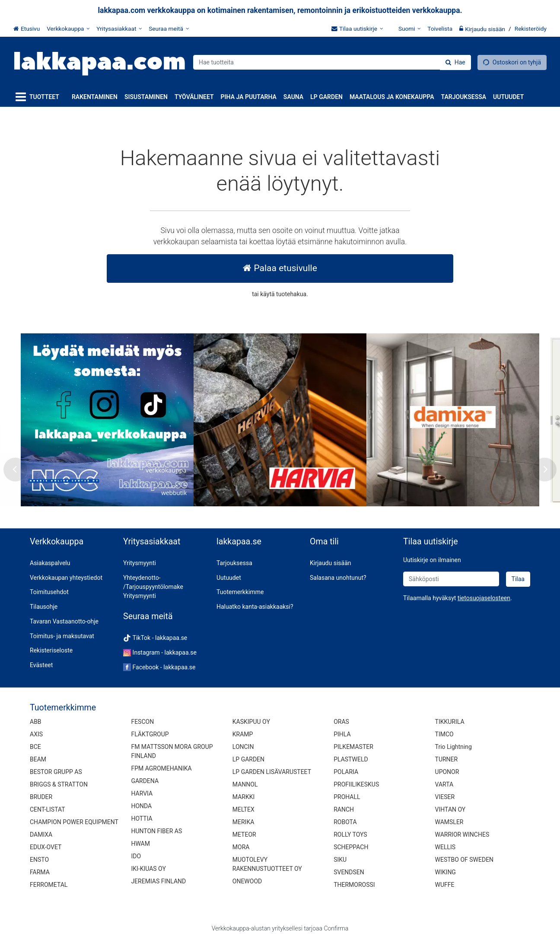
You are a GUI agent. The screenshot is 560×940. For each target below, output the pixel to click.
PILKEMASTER (353, 747)
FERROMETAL (49, 885)
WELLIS (445, 847)
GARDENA (145, 781)
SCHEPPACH (351, 847)
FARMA (40, 872)
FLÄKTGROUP (150, 734)
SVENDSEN (349, 872)
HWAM (140, 844)
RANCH (344, 809)
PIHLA (342, 734)
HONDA (141, 806)
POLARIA (346, 772)
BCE (35, 747)
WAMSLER (449, 822)
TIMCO (444, 734)
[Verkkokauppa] (68, 29)
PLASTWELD (351, 759)
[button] (484, 598)
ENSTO (39, 860)
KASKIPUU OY (251, 722)
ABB (36, 722)
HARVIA (142, 793)
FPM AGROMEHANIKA (161, 768)
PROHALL (347, 797)
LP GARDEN (248, 759)
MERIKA (243, 822)
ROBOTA (345, 822)
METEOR (244, 834)
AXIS (36, 734)
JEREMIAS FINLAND (158, 881)
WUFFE (445, 885)
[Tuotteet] (39, 97)
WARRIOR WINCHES (462, 834)
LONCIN (243, 747)
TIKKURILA (450, 722)
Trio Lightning (453, 747)
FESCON (142, 722)
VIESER (445, 797)
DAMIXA (41, 834)
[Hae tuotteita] (332, 62)
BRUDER (41, 797)
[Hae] (455, 62)
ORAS (341, 722)
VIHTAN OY (450, 809)
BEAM (38, 759)
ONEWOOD (247, 881)
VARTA (444, 784)
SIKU (340, 860)
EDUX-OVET (46, 847)
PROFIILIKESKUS (356, 784)
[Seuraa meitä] (169, 29)
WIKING (445, 872)
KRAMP (243, 734)
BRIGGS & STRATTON (59, 784)
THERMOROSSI (354, 885)
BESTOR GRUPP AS (56, 772)
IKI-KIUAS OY (148, 869)
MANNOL (245, 784)
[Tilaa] (518, 579)
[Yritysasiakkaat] (119, 29)
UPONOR (447, 772)
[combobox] (332, 62)
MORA (241, 847)
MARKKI (243, 797)
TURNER (447, 759)
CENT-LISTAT (48, 809)
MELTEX (243, 809)
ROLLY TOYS (350, 834)
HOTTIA (142, 819)
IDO (136, 856)
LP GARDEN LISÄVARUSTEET (272, 772)
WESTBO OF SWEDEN (465, 860)
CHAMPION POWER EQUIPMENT (74, 822)
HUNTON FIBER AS (156, 831)
